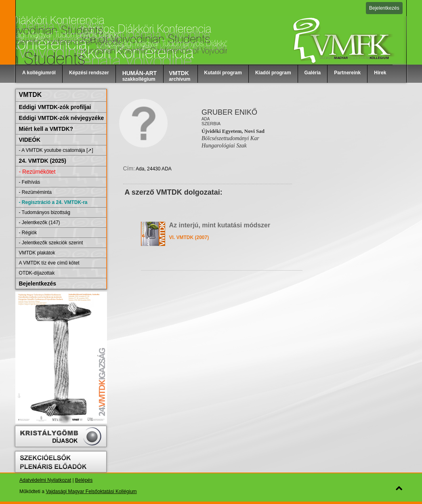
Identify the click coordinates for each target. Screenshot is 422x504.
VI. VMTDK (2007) (189, 237)
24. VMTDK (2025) (43, 161)
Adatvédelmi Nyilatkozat (45, 480)
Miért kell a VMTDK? (46, 129)
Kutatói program (223, 73)
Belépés (84, 480)
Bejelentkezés (384, 8)
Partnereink (347, 73)
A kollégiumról (39, 73)
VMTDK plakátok (37, 253)
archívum (180, 76)
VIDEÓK (30, 140)
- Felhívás (30, 182)
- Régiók (28, 233)
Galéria (313, 73)
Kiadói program (273, 73)
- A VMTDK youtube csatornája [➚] (56, 150)
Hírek (380, 73)
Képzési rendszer (89, 73)
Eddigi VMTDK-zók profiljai (55, 107)
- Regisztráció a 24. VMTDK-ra (53, 202)
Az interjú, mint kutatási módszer (220, 225)
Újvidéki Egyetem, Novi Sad (233, 131)
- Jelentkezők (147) (40, 223)
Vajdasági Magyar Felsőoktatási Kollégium (91, 491)
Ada (206, 119)
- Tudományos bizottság (45, 212)
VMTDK (30, 95)
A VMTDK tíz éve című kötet (49, 263)
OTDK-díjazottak (37, 273)
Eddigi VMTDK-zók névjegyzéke (62, 118)
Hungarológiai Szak (224, 146)
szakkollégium (140, 76)
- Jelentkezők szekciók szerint (51, 243)
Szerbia (211, 124)
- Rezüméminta (35, 192)
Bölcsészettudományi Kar (230, 138)
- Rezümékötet (37, 172)
